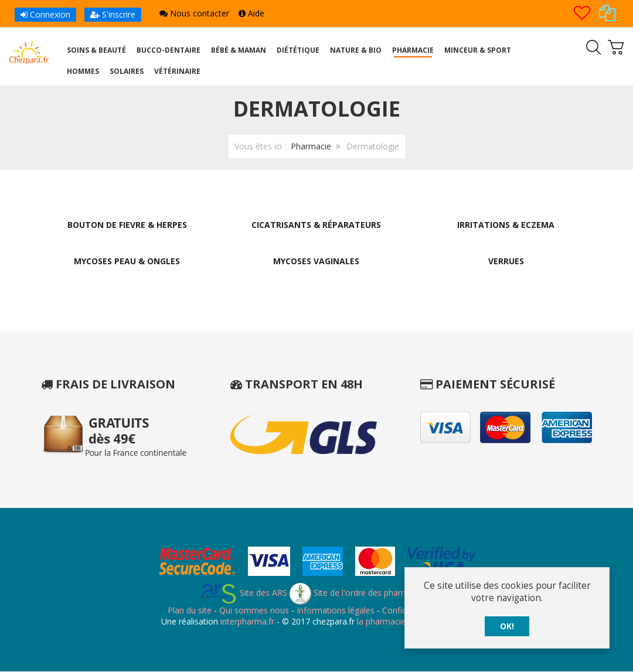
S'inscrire (113, 14)
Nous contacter (194, 13)
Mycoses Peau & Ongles (127, 262)
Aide (251, 13)
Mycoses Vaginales (316, 262)
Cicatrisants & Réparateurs (316, 225)
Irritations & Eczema (506, 225)
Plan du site (190, 611)
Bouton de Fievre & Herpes (127, 225)
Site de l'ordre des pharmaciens (361, 593)
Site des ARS (244, 593)
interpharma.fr (246, 622)
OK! (507, 626)
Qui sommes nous (254, 611)
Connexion (45, 14)
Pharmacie (311, 146)
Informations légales (336, 611)
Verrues (506, 262)
